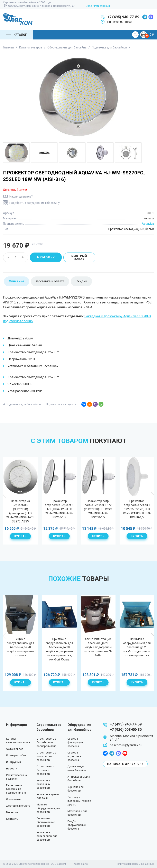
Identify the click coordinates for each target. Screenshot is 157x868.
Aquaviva (148, 224)
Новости (12, 769)
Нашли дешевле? (21, 197)
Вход (89, 6)
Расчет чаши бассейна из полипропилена (16, 789)
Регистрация (102, 6)
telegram (145, 17)
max (151, 17)
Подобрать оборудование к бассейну (35, 203)
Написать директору (125, 764)
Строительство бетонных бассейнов (46, 770)
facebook (105, 753)
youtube (125, 753)
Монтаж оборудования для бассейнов (48, 808)
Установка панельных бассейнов (43, 784)
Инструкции (13, 762)
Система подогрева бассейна (74, 756)
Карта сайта (81, 864)
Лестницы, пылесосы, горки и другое (79, 801)
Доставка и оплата (18, 806)
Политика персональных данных (135, 864)
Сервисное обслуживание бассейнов (46, 822)
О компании (13, 799)
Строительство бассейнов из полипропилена (46, 742)
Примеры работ (16, 755)
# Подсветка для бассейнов (22, 404)
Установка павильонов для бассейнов (47, 836)
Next (153, 495)
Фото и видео (15, 749)
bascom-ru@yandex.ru (126, 745)
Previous (4, 495)
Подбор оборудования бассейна (77, 825)
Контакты (12, 819)
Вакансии (12, 812)
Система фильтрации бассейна (75, 742)
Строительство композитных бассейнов (46, 756)
